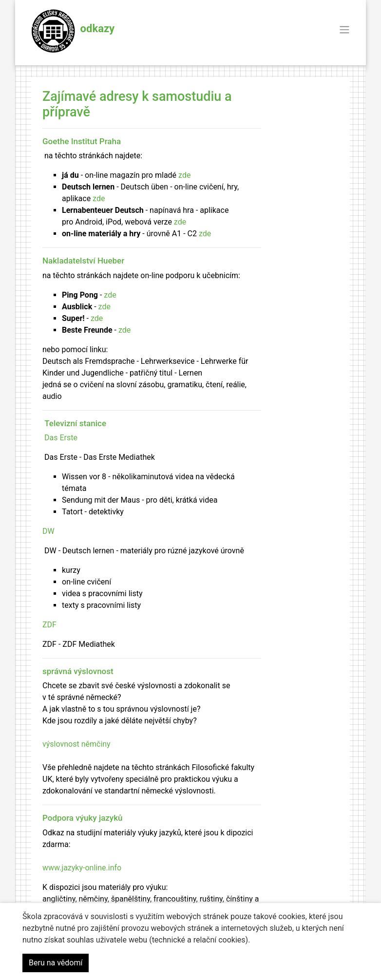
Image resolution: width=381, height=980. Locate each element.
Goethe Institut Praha (82, 141)
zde (184, 175)
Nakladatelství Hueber (83, 261)
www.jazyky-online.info (82, 868)
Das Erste (61, 438)
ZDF (49, 625)
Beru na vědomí (56, 963)
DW (48, 531)
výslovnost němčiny (76, 744)
